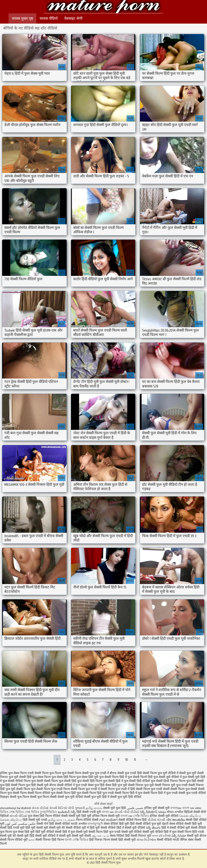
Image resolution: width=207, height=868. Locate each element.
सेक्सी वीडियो (165, 840)
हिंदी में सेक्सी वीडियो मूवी (176, 828)
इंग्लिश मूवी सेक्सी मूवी (157, 808)
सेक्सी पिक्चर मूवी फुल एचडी (171, 785)
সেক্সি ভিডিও (141, 816)
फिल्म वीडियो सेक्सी (88, 820)
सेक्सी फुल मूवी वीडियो (70, 797)
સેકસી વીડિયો (18, 816)
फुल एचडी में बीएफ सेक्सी (109, 773)
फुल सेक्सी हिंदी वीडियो (137, 781)
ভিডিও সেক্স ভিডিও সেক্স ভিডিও (20, 812)
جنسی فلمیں (136, 808)
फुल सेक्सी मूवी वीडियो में (168, 777)
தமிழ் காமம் (94, 808)
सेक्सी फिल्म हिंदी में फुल (129, 793)
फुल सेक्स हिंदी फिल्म (64, 777)
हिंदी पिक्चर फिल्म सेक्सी (104, 840)
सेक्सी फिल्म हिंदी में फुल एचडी (160, 793)
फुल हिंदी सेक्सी (195, 781)
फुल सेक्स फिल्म (42, 777)
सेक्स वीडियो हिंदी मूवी (117, 824)
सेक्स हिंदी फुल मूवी (116, 785)
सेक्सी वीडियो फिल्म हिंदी (133, 820)
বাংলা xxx (108, 812)
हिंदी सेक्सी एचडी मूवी (89, 812)
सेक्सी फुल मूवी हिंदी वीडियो (126, 797)
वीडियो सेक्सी (60, 816)
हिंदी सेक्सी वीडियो (60, 824)
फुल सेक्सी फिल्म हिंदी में (113, 777)
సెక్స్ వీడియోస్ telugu (153, 812)
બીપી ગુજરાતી (77, 808)
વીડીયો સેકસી (156, 820)
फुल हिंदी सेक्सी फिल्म (12, 785)
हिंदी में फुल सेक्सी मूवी (75, 832)
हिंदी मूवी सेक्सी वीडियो (103, 828)
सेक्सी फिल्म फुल (26, 789)
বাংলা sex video (192, 808)
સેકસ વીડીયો (40, 808)
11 (135, 760)
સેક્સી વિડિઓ (58, 808)
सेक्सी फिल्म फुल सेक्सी (184, 789)
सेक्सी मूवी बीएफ (197, 836)
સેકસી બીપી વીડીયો (127, 812)
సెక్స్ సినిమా (179, 836)
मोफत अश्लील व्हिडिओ (180, 812)
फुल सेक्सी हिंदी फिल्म (90, 781)
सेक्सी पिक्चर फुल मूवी (141, 785)
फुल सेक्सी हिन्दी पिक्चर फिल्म (168, 781)
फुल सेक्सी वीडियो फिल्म (17, 781)
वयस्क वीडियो (49, 18)
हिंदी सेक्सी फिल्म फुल (103, 7)
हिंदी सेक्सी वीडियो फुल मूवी (146, 824)
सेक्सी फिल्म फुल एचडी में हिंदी (118, 789)
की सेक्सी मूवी (21, 836)
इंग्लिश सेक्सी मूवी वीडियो (164, 816)
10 (127, 760)
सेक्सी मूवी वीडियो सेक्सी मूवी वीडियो (142, 832)
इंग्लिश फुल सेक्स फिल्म (13, 773)
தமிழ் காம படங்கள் (62, 820)
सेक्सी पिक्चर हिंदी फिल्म (50, 840)
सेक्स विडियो (117, 836)
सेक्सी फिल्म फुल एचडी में (85, 789)
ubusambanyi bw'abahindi (16, 808)
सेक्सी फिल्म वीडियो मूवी (14, 840)
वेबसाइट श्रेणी (73, 18)
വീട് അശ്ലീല (176, 820)
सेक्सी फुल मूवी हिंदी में (97, 797)
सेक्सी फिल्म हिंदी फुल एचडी (98, 793)
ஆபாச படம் (100, 836)
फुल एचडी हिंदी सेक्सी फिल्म (141, 773)
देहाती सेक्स (169, 824)
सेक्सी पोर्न (42, 824)
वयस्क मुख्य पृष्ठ (22, 18)
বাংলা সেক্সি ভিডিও (77, 840)
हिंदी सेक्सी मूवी (127, 840)
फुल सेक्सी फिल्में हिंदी (140, 777)
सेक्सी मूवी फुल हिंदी (115, 808)
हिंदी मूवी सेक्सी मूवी (37, 828)
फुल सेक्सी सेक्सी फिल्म (45, 781)
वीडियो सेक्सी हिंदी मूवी (189, 824)
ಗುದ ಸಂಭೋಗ (109, 820)
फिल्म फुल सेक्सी (64, 773)
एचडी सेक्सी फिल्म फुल (41, 773)
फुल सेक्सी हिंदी (68, 781)
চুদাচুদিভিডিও (49, 812)
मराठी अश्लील (79, 824)
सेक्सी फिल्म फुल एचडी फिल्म (53, 789)
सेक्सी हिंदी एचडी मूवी (12, 828)
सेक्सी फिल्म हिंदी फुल (69, 793)
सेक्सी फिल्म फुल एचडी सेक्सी (153, 789)
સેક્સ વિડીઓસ (146, 840)
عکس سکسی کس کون (20, 824)
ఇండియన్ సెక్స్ (67, 812)
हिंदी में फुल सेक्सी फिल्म (177, 832)
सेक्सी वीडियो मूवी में (78, 828)
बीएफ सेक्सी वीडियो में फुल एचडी (68, 785)
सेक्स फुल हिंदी (96, 785)
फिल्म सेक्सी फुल (84, 773)
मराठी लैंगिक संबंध (183, 840)
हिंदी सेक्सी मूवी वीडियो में (44, 836)
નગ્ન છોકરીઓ (161, 836)
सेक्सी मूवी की (57, 828)
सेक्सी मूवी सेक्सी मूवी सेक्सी (75, 836)
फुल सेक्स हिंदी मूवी (87, 777)
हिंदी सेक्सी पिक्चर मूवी (138, 836)
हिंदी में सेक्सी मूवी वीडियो (131, 828)
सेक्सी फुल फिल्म (19, 797)
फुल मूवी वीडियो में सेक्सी (172, 773)
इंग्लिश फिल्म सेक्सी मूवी (106, 816)
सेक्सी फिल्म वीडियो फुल (41, 793)
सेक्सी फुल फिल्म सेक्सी (43, 797)
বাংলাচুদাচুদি (96, 824)
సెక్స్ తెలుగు (153, 828)
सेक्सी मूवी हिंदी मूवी (80, 816)
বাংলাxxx (176, 808)
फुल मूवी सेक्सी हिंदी (20, 777)
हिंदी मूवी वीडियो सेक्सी (48, 832)
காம (32, 840)
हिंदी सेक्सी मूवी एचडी (35, 820)
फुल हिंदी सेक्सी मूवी (37, 785)
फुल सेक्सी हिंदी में (113, 781)
